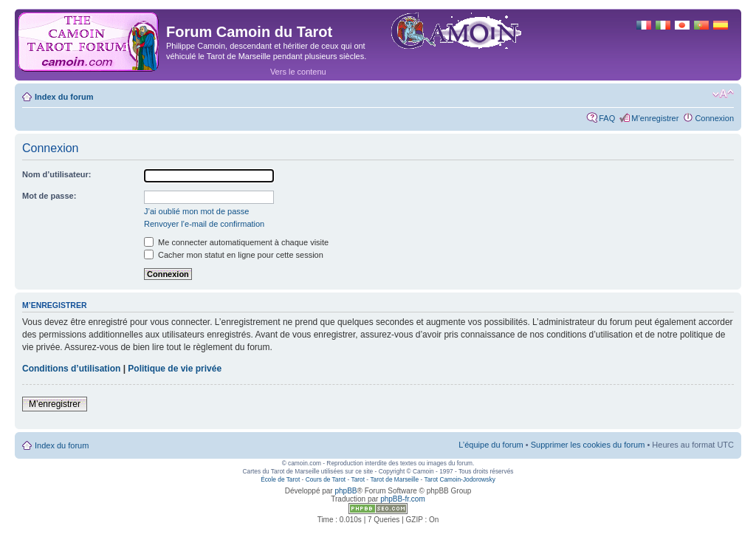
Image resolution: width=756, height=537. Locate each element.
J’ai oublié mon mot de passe (196, 211)
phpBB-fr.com (403, 499)
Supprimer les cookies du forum (588, 445)
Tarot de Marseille (394, 479)
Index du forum (64, 97)
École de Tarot (280, 479)
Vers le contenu (298, 72)
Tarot (358, 479)
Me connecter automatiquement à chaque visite (236, 242)
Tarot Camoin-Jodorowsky (460, 479)
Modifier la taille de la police (723, 94)
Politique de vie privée (175, 369)
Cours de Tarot (326, 479)
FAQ (607, 118)
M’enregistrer (655, 118)
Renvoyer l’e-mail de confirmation (204, 224)
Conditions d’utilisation (71, 369)
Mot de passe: (49, 196)
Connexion (714, 118)
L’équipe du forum (491, 445)
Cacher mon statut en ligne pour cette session (234, 255)
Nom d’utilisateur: (57, 174)
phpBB (346, 491)
